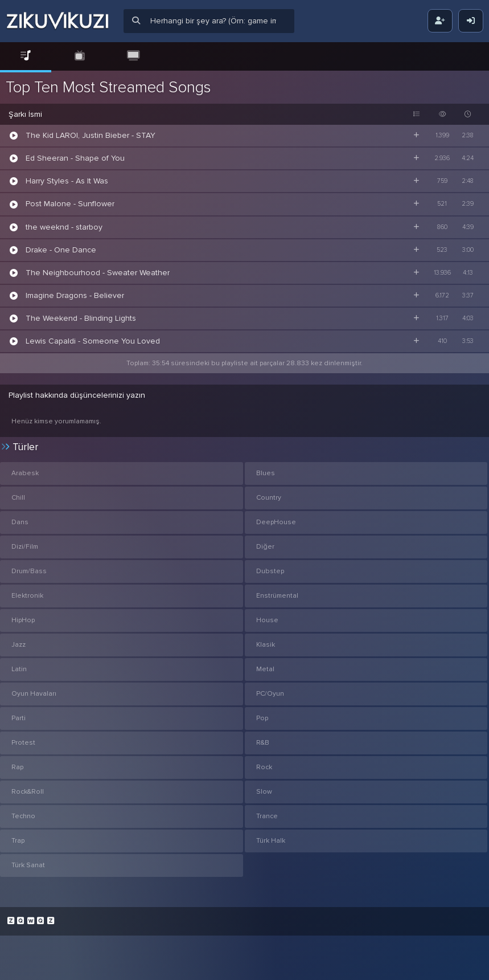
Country (269, 498)
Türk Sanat (28, 865)
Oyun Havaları (34, 694)
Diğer (265, 547)
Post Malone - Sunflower (70, 204)
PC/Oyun (270, 694)
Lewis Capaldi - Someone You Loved (93, 341)
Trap (18, 841)
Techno (23, 816)
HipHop (23, 620)
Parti (19, 718)
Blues (266, 473)
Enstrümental (277, 596)
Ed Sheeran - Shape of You (75, 158)
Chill (18, 498)
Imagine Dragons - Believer (75, 295)
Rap (17, 767)
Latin (19, 669)
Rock (264, 767)
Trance (267, 816)
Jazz (19, 645)
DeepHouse (276, 522)
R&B (263, 743)
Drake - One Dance (61, 250)
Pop (262, 718)
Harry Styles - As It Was (67, 181)
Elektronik (27, 596)
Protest (23, 743)
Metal (265, 669)
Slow (264, 792)
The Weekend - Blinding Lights (81, 318)
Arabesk (25, 473)
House (267, 620)
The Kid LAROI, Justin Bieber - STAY (91, 135)
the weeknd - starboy (64, 227)
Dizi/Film (25, 547)
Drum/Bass (29, 571)
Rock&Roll (28, 792)
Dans (20, 522)
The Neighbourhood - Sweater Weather (98, 273)
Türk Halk (271, 841)
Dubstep (270, 571)
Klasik (266, 645)
